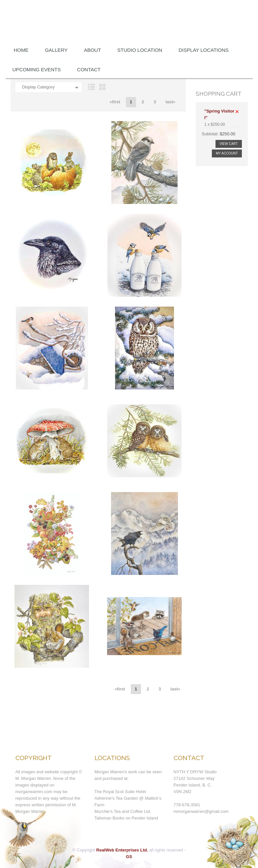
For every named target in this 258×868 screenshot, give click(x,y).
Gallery (56, 50)
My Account (227, 153)
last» (170, 102)
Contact (89, 69)
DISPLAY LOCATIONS (204, 50)
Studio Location (140, 50)
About (93, 50)
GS (129, 857)
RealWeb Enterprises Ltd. (122, 850)
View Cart (229, 144)
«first (115, 102)
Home (21, 50)
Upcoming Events (37, 69)
